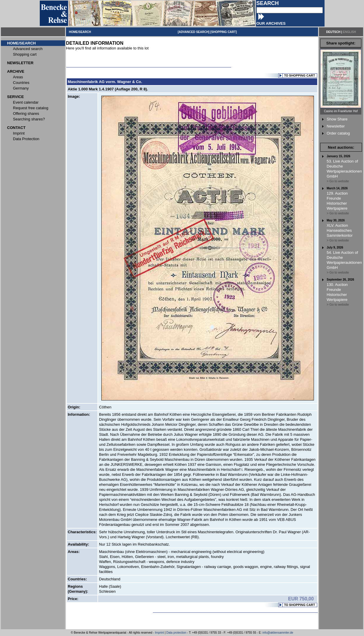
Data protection (176, 633)
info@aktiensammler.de (278, 633)
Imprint (159, 633)
